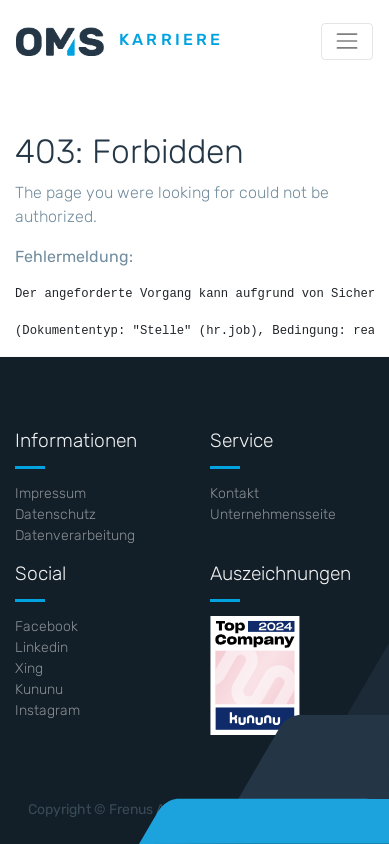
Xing (29, 668)
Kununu (39, 689)
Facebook (46, 626)
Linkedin (41, 647)
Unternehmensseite (273, 514)
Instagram (47, 710)
